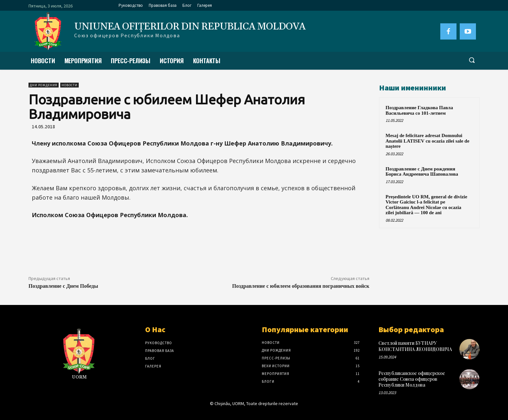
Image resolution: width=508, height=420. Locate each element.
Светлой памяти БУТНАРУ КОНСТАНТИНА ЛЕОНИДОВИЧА (415, 346)
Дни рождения (44, 85)
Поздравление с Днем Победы (63, 286)
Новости (69, 85)
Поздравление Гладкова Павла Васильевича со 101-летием (419, 110)
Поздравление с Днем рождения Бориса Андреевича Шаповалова (422, 172)
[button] (472, 60)
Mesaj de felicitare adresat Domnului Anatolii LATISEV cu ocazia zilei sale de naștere (427, 141)
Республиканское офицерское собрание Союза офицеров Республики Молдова (412, 379)
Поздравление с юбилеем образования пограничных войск (301, 286)
